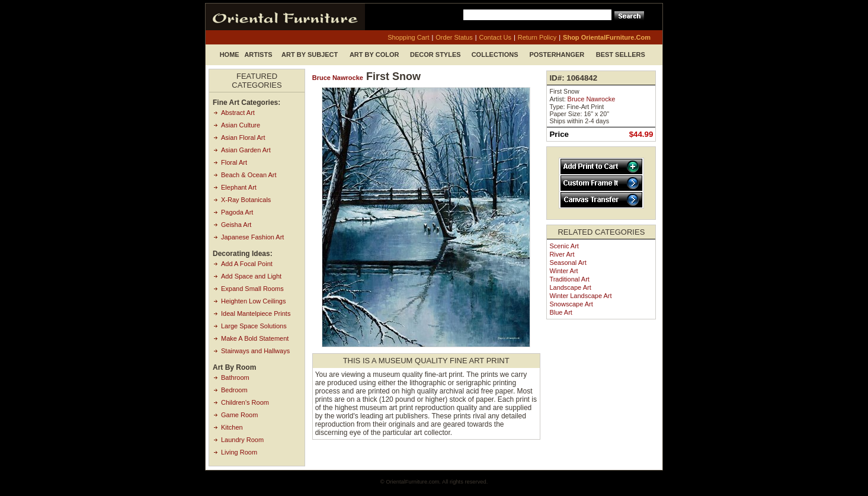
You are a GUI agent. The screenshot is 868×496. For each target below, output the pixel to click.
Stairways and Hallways (255, 351)
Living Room (239, 452)
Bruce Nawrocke (338, 78)
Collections (495, 55)
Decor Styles (435, 55)
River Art (562, 254)
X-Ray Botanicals (246, 200)
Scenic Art (564, 246)
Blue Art (561, 312)
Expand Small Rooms (252, 289)
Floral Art (234, 162)
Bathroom (235, 377)
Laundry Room (242, 440)
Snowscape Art (571, 304)
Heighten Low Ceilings (253, 301)
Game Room (239, 415)
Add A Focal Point (247, 264)
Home (230, 55)
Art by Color (374, 55)
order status (454, 37)
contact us (495, 37)
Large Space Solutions (254, 326)
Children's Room (245, 402)
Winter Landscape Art (580, 296)
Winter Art (563, 271)
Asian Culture (241, 125)
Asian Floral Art (243, 137)
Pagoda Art (237, 212)
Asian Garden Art (246, 150)
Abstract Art (238, 113)
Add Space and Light (251, 276)
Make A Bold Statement (255, 338)
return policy (537, 37)
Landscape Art (570, 287)
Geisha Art (236, 225)
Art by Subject (310, 55)
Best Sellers (621, 55)
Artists (258, 55)
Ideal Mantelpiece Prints (256, 313)
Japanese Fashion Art (252, 237)
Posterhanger (557, 55)
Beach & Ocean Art (249, 175)
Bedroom (234, 390)
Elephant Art (239, 187)
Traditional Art (569, 279)
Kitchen (232, 427)
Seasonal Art (568, 263)
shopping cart (408, 37)
